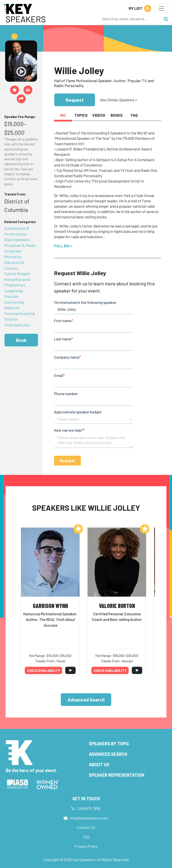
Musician (11, 296)
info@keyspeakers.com (89, 818)
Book (21, 340)
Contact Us (86, 827)
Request (75, 100)
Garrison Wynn (50, 606)
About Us (99, 764)
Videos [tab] (99, 115)
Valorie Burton (117, 606)
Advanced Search (86, 700)
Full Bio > (63, 246)
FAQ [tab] (134, 115)
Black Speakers (17, 240)
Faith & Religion (17, 274)
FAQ (86, 837)
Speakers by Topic (109, 744)
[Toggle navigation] (162, 8)
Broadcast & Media (20, 245)
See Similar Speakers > (118, 100)
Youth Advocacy (17, 325)
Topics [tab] (81, 115)
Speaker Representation (117, 775)
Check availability (44, 671)
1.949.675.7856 (89, 808)
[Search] (130, 19)
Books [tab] (117, 115)
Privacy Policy (86, 846)
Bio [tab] (63, 115)
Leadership (14, 291)
